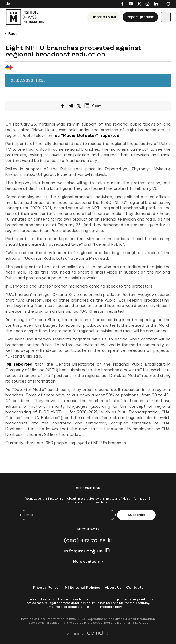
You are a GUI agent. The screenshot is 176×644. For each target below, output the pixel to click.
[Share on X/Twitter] (79, 106)
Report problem (140, 17)
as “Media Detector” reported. (88, 136)
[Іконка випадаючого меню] (166, 17)
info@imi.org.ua (83, 551)
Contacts (135, 588)
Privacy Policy (46, 588)
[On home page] (25, 17)
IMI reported (19, 364)
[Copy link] (100, 106)
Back (13, 34)
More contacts (86, 562)
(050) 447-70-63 (85, 540)
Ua (8, 4)
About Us (113, 588)
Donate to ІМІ (104, 17)
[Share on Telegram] (71, 106)
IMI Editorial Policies (82, 588)
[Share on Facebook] (63, 106)
